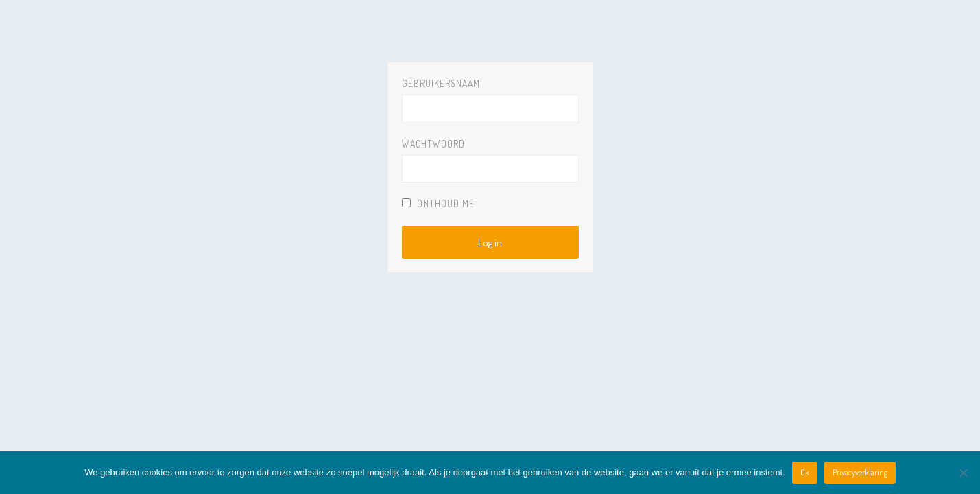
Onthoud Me (439, 203)
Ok (805, 472)
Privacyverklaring (860, 472)
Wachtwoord (433, 144)
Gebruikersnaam (441, 83)
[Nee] (963, 473)
